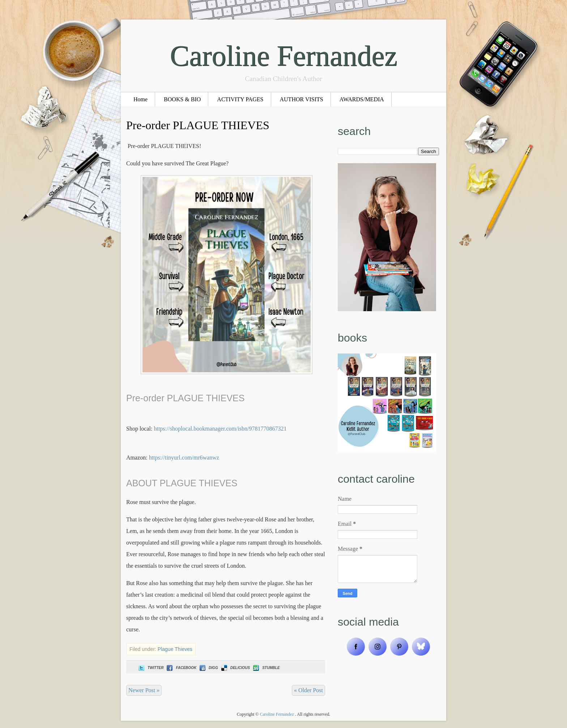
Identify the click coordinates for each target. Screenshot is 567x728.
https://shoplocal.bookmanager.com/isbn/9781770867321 (220, 429)
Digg (208, 668)
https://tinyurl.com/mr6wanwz (184, 458)
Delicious (235, 668)
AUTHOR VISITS (302, 99)
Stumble (266, 668)
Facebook (181, 668)
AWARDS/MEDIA (362, 99)
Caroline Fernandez (284, 56)
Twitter (150, 668)
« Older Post (308, 690)
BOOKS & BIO (182, 99)
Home (140, 99)
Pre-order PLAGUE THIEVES (198, 125)
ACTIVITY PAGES (240, 99)
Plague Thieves (175, 649)
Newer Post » (144, 690)
